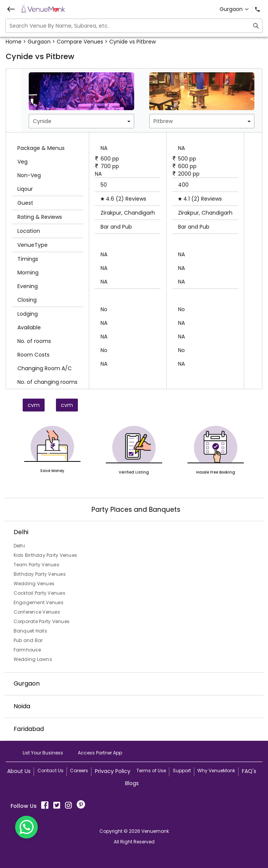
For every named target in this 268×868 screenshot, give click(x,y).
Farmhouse (27, 650)
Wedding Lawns (33, 659)
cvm (34, 405)
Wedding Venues (34, 584)
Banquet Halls (30, 631)
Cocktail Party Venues (40, 593)
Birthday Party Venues (40, 574)
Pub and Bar (28, 640)
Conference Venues (37, 612)
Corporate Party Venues (42, 621)
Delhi (19, 546)
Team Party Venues (36, 565)
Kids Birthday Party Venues (46, 555)
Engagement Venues (39, 602)
